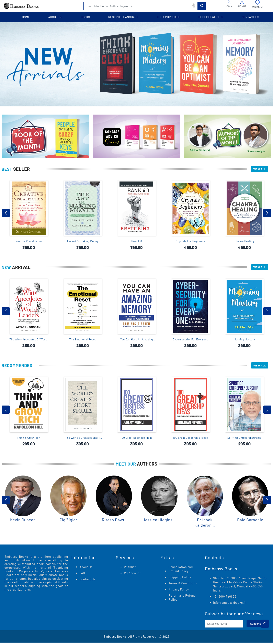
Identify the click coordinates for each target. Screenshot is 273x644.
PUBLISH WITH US (211, 17)
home (26, 17)
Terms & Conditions (183, 585)
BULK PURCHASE (168, 17)
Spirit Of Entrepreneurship (244, 439)
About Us (86, 568)
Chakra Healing (244, 242)
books (85, 17)
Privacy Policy (179, 591)
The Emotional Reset (83, 340)
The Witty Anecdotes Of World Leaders (29, 341)
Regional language (123, 17)
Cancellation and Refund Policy (181, 570)
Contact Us (87, 581)
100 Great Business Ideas (136, 439)
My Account (132, 574)
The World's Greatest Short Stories (83, 439)
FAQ (82, 574)
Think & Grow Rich (29, 439)
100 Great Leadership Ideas (190, 439)
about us (55, 17)
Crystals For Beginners (190, 242)
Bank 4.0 (136, 242)
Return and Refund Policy (182, 599)
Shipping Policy (180, 578)
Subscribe (257, 625)
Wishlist (130, 568)
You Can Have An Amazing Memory (136, 341)
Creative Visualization (29, 242)
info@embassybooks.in (230, 604)
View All (258, 169)
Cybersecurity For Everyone (190, 340)
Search (202, 6)
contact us (250, 17)
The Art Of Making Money (83, 242)
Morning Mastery (244, 340)
